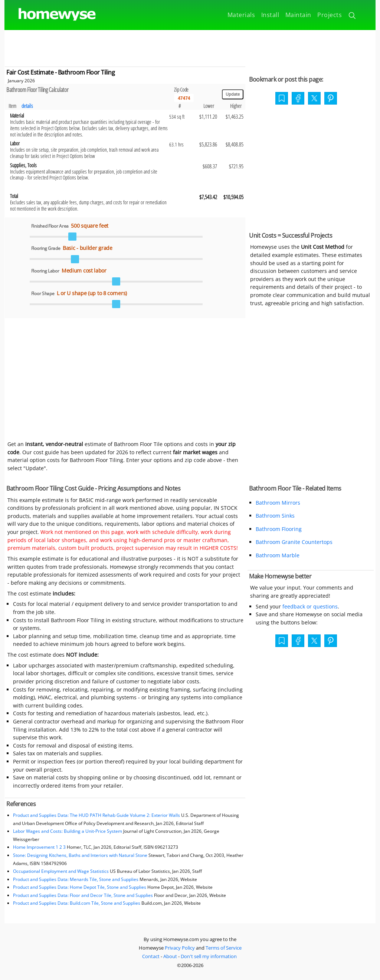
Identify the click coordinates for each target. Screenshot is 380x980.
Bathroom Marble (278, 555)
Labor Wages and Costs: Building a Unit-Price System (68, 831)
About (170, 956)
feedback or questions (310, 606)
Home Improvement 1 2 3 (39, 847)
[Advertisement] (190, 47)
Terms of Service (224, 948)
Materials (241, 15)
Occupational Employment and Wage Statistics (61, 871)
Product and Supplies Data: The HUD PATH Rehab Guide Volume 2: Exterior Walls (97, 815)
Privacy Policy (180, 948)
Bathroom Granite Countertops (294, 542)
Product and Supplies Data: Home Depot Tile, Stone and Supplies (80, 887)
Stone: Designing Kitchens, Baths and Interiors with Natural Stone (80, 855)
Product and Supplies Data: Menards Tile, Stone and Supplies (76, 879)
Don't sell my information (209, 956)
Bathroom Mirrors (278, 503)
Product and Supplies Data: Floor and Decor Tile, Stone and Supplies (83, 895)
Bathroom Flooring (279, 529)
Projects (330, 15)
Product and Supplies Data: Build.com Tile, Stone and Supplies (77, 903)
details (27, 106)
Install (270, 15)
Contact (151, 956)
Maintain (298, 15)
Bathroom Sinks (275, 516)
